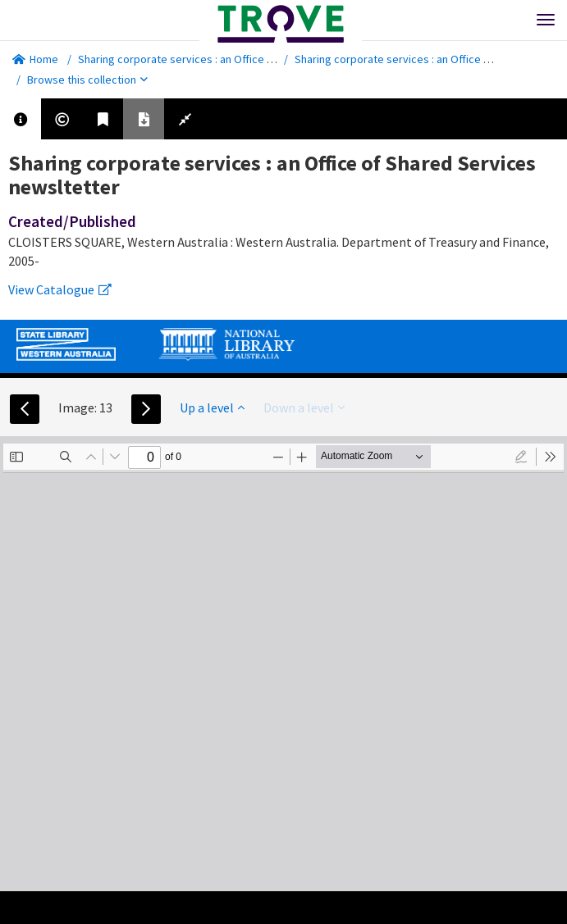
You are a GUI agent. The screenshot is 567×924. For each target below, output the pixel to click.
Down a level (304, 407)
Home (35, 59)
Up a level (212, 407)
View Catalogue (60, 289)
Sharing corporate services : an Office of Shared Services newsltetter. (251, 59)
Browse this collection (87, 80)
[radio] (521, 457)
